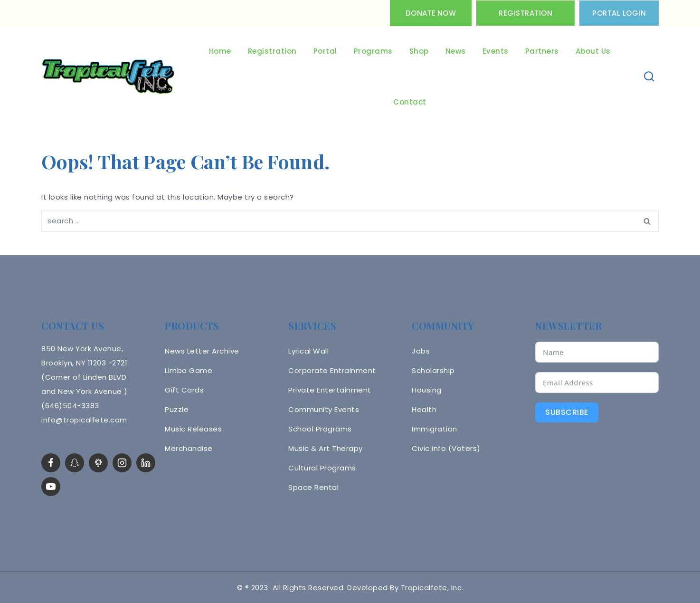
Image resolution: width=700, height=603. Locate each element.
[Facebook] (51, 463)
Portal (325, 51)
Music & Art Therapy (326, 448)
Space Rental (313, 487)
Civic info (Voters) (446, 448)
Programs (373, 51)
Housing (427, 390)
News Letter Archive (202, 351)
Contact (410, 102)
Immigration (435, 429)
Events (496, 51)
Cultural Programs (322, 468)
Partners (542, 51)
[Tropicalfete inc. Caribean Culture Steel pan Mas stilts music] (108, 77)
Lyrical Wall (308, 351)
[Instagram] (122, 463)
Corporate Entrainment (332, 370)
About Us (593, 51)
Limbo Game (189, 370)
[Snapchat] (75, 463)
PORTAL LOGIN (619, 13)
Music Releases (193, 429)
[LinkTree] (98, 463)
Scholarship (433, 370)
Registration (525, 13)
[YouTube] (51, 487)
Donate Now (431, 13)
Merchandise (189, 448)
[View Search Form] (649, 77)
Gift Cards (184, 390)
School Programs (320, 429)
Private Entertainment (330, 390)
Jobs (421, 351)
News (456, 51)
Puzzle (177, 409)
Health (424, 409)
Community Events (324, 409)
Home (220, 51)
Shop (419, 51)
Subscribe (567, 412)
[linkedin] (146, 463)
